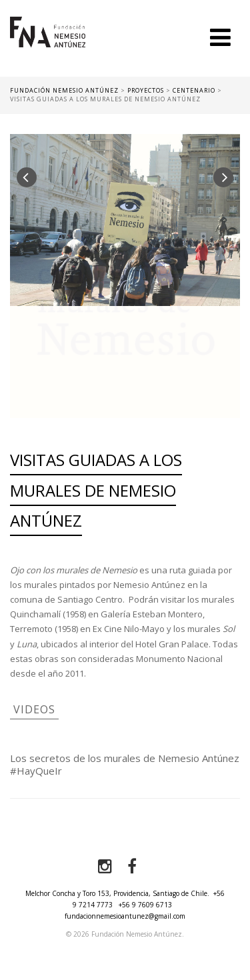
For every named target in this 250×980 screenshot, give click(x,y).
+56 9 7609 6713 (145, 905)
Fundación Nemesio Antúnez (48, 47)
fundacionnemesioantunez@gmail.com (125, 916)
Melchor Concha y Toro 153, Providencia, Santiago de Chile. (117, 893)
